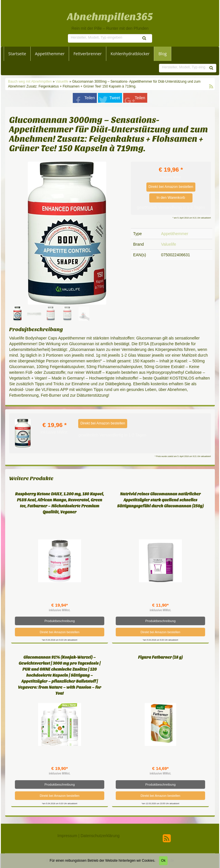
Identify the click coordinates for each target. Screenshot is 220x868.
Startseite (17, 54)
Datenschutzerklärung (100, 836)
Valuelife (62, 82)
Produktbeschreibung (60, 621)
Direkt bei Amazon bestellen (171, 187)
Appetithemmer (50, 54)
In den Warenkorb (171, 198)
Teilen (90, 98)
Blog (163, 54)
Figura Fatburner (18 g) (160, 657)
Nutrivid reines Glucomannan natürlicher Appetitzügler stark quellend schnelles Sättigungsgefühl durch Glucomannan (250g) (160, 500)
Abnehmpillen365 (110, 17)
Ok (163, 861)
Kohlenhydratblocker (130, 54)
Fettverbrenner (88, 54)
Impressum (67, 836)
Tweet (115, 98)
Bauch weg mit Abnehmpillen (30, 82)
